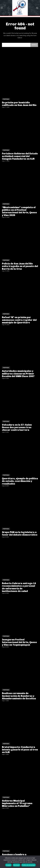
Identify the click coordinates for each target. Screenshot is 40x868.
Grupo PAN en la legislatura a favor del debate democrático (20, 533)
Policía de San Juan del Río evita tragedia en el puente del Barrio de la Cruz (20, 266)
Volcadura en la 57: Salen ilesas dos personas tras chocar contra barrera (17, 427)
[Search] (34, 45)
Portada (6, 99)
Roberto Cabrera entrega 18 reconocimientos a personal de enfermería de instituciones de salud (19, 587)
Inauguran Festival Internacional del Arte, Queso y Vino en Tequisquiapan (19, 642)
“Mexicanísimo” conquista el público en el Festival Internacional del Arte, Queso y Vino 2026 (19, 211)
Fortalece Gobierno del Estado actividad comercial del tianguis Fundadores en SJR (20, 156)
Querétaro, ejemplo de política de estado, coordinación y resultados (20, 481)
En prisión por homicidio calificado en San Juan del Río (19, 104)
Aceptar (8, 865)
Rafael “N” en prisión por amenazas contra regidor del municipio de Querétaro (19, 320)
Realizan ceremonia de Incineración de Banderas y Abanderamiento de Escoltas (19, 696)
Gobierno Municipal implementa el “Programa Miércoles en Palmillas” (17, 803)
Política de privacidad (29, 865)
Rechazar (16, 865)
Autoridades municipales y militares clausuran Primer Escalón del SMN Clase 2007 (18, 374)
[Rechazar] (38, 862)
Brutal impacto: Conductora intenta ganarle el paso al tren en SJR (20, 750)
